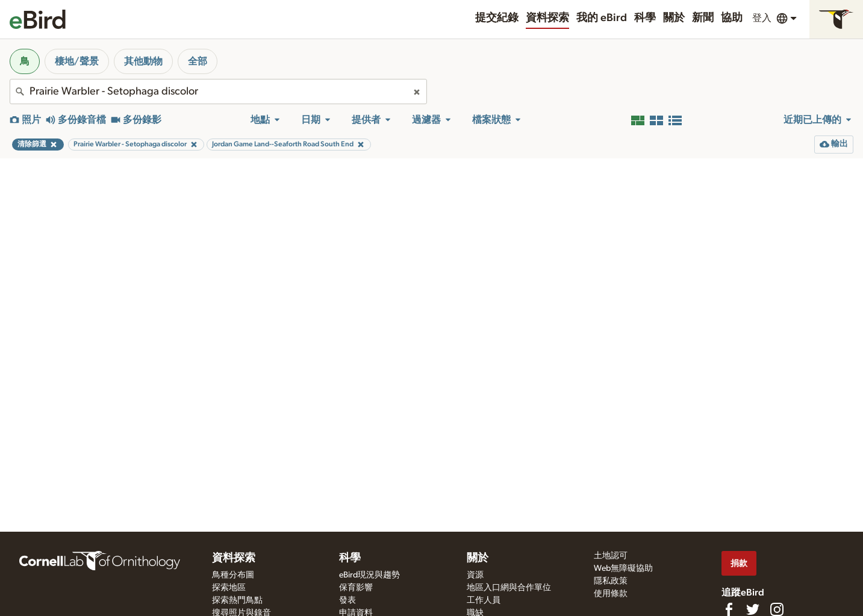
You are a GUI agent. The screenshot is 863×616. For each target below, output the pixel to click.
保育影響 (356, 588)
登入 (762, 18)
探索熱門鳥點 (237, 600)
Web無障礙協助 (623, 568)
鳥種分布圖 (233, 575)
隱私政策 (611, 581)
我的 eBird (602, 18)
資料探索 (547, 18)
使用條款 (611, 594)
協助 (732, 18)
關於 (674, 18)
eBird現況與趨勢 (369, 575)
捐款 (739, 563)
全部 (198, 61)
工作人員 (484, 600)
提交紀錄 (497, 18)
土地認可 (611, 556)
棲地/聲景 (77, 61)
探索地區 (229, 588)
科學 (645, 18)
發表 (347, 600)
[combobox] (218, 92)
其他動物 (143, 61)
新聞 (703, 18)
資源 (475, 575)
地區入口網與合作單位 (509, 588)
